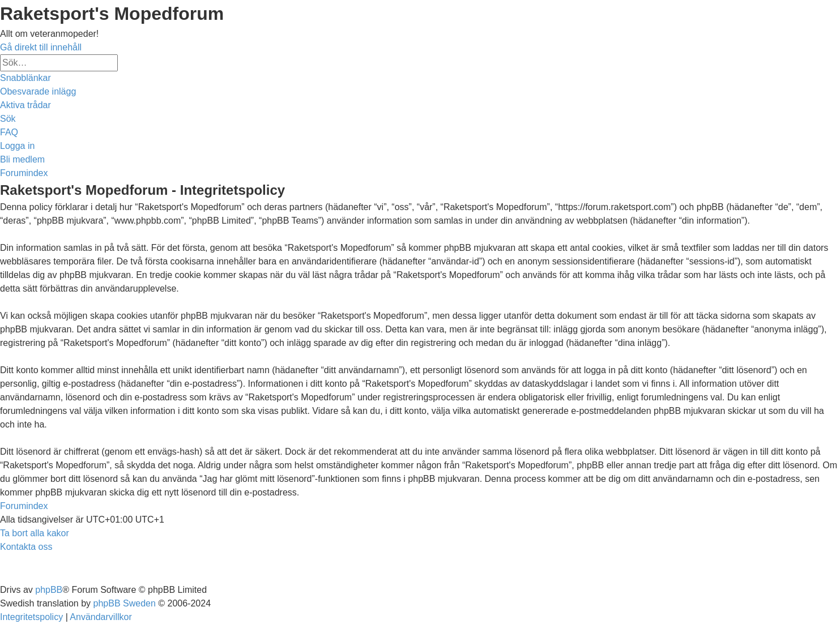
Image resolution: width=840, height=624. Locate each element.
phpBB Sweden (125, 603)
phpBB (49, 590)
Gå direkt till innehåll (41, 47)
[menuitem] (38, 91)
